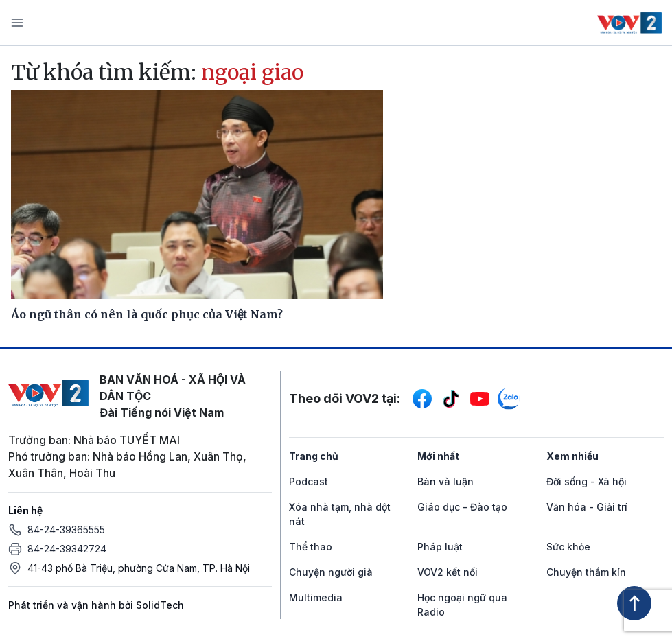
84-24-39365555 (66, 529)
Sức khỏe (568, 547)
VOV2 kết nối (448, 572)
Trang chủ (314, 456)
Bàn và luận (445, 481)
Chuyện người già (331, 572)
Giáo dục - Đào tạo (462, 507)
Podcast (309, 481)
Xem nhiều (572, 456)
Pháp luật (440, 547)
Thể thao (311, 547)
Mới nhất (438, 456)
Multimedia (316, 597)
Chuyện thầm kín (586, 572)
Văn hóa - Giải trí (587, 507)
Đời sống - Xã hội (587, 481)
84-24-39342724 (67, 549)
